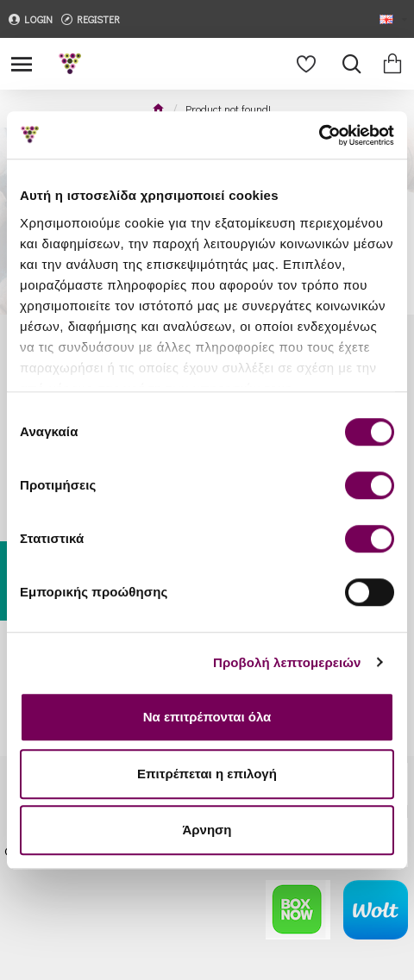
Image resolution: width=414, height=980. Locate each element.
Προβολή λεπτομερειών (287, 662)
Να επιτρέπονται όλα (207, 717)
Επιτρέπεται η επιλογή (207, 774)
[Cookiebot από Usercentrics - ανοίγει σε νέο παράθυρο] (319, 135)
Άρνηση (207, 830)
